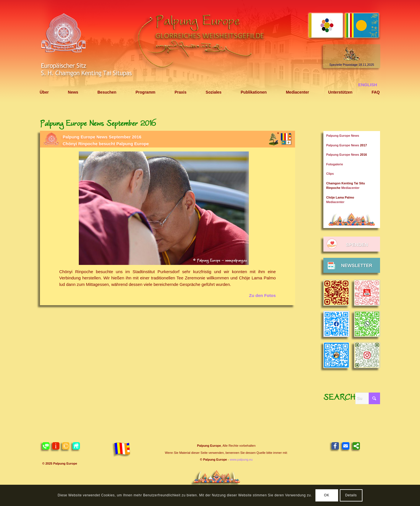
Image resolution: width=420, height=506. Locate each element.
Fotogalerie (335, 164)
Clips (330, 174)
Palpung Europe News (343, 136)
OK (327, 495)
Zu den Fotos (262, 295)
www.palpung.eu (241, 459)
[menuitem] (44, 92)
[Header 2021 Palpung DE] (210, 52)
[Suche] (368, 398)
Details (351, 495)
